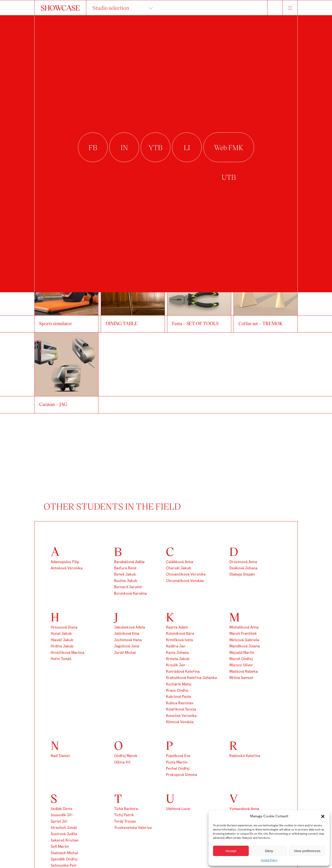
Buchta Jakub (126, 581)
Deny (269, 851)
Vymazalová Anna (244, 809)
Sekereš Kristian (65, 840)
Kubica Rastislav (180, 703)
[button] (323, 816)
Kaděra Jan (176, 646)
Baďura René (125, 568)
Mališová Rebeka (244, 671)
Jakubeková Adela (130, 627)
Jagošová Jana (127, 646)
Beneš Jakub (125, 574)
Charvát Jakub (178, 568)
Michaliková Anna (244, 627)
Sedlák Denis (62, 809)
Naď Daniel (60, 756)
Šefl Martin (60, 846)
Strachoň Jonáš (64, 828)
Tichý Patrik (124, 815)
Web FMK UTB (229, 148)
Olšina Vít (122, 762)
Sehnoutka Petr (64, 865)
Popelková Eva (178, 756)
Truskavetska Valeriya (133, 828)
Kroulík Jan (176, 665)
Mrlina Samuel (241, 678)
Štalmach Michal (64, 853)
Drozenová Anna (243, 562)
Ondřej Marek (126, 756)
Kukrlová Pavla (178, 697)
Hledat (275, 8)
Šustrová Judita (64, 834)
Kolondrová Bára (180, 633)
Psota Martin (177, 762)
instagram (124, 148)
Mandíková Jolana (245, 646)
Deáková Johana (243, 568)
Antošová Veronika (67, 568)
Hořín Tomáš (61, 659)
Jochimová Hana (128, 640)
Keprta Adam (177, 627)
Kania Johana (177, 653)
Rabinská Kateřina (245, 756)
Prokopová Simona (182, 775)
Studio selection (111, 8)
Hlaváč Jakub (62, 640)
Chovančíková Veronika (186, 574)
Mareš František (243, 633)
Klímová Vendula (180, 722)
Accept (231, 851)
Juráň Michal (125, 653)
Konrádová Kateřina (183, 671)
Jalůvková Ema (127, 633)
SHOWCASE (60, 8)
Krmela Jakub (178, 659)
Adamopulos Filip (65, 562)
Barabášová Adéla (129, 562)
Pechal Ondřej (178, 768)
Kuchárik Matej (179, 684)
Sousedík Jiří (62, 815)
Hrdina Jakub (62, 646)
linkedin (187, 148)
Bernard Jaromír (128, 587)
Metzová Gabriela (244, 640)
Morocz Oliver (241, 665)
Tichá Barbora (126, 809)
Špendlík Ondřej (64, 859)
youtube (156, 148)
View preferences (307, 851)
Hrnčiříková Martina (68, 653)
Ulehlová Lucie (178, 809)
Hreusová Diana (64, 627)
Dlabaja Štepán (242, 574)
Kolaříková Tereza (181, 709)
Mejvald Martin (242, 653)
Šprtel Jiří (59, 821)
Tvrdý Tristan (125, 821)
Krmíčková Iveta (179, 640)
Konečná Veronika (181, 716)
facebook (93, 148)
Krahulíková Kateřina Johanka (191, 678)
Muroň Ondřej (241, 659)
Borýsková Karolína (130, 593)
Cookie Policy (269, 860)
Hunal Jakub (61, 633)
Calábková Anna (180, 562)
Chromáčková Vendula (185, 581)
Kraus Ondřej (177, 690)
